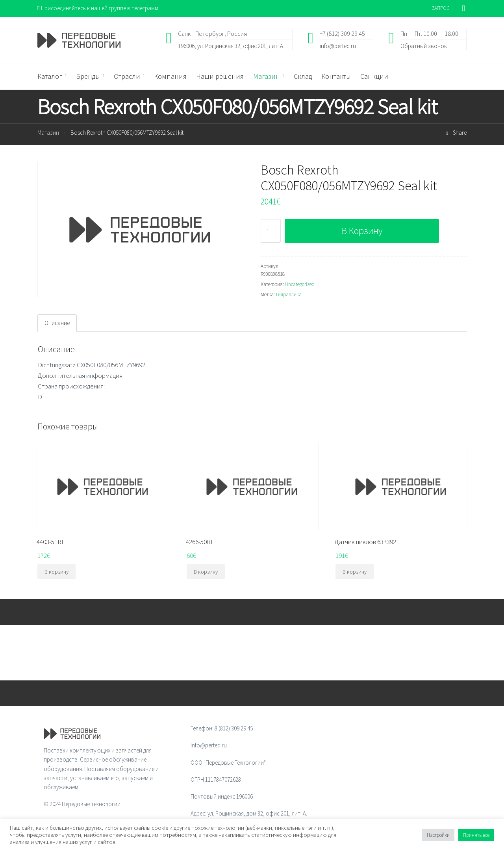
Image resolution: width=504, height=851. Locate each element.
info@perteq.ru (338, 46)
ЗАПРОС (441, 8)
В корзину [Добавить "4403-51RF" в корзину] (57, 572)
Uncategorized (300, 284)
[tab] (57, 323)
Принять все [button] (476, 835)
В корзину (362, 231)
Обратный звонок (424, 46)
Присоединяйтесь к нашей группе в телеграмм (98, 8)
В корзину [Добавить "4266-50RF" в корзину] (206, 572)
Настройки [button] (438, 835)
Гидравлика (289, 295)
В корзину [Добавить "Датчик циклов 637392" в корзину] (355, 572)
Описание (57, 323)
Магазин (48, 133)
